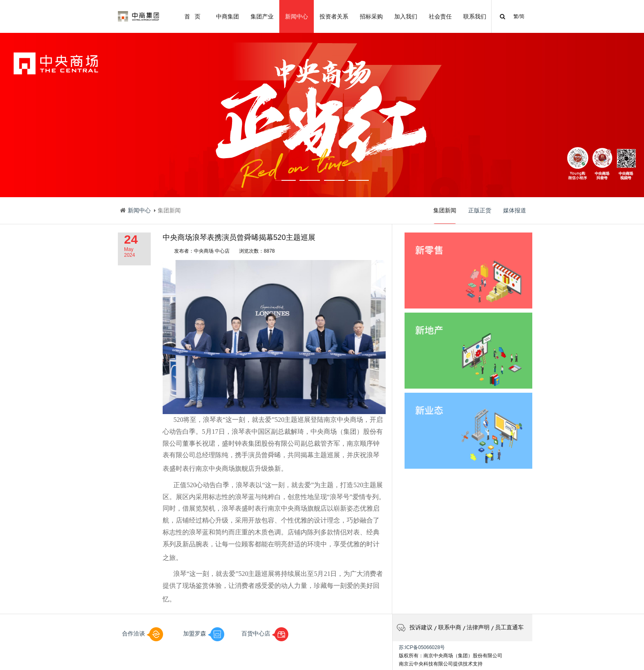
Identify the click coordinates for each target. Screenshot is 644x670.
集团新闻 (445, 215)
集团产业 (262, 16)
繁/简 (519, 16)
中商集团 (228, 16)
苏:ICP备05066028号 (422, 647)
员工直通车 (509, 627)
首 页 (192, 16)
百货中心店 (265, 633)
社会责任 (440, 16)
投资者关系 (334, 16)
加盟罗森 (204, 633)
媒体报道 (515, 210)
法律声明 (478, 627)
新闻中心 (297, 16)
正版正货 (480, 210)
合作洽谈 (143, 633)
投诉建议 (415, 627)
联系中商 (450, 627)
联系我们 (475, 16)
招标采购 (371, 16)
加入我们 (406, 16)
